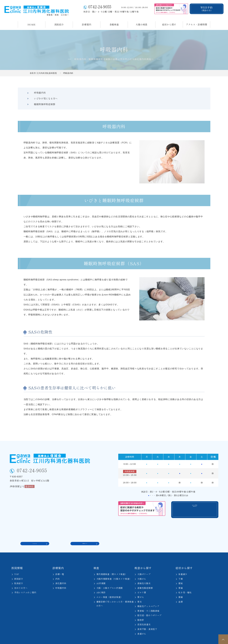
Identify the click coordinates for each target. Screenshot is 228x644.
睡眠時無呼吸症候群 (153, 93)
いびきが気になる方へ (98, 93)
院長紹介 (19, 574)
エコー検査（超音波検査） (110, 588)
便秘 (181, 574)
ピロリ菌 (142, 583)
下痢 (181, 570)
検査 (96, 559)
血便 (181, 593)
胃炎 (140, 593)
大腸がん (142, 570)
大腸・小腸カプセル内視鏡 (110, 579)
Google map (35, 533)
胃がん (141, 588)
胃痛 (181, 579)
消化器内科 (61, 574)
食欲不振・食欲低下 (147, 620)
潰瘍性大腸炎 (144, 574)
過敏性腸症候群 (145, 579)
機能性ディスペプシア (148, 597)
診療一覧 (60, 565)
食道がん (142, 625)
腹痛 (181, 588)
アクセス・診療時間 (197, 24)
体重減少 (183, 565)
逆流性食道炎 (144, 616)
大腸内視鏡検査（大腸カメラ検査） (114, 570)
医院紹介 (59, 24)
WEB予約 (206, 9)
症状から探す (169, 24)
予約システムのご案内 (25, 583)
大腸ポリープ (144, 565)
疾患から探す (143, 559)
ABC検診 (101, 583)
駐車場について (85, 533)
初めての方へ (21, 579)
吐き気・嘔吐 (185, 583)
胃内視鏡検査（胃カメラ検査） (112, 565)
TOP (17, 565)
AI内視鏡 (101, 574)
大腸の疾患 (142, 24)
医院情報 (17, 559)
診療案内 (87, 24)
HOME (32, 24)
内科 (58, 570)
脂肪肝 (141, 611)
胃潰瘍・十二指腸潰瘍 (148, 602)
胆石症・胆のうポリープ (149, 606)
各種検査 (114, 24)
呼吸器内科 (36, 93)
